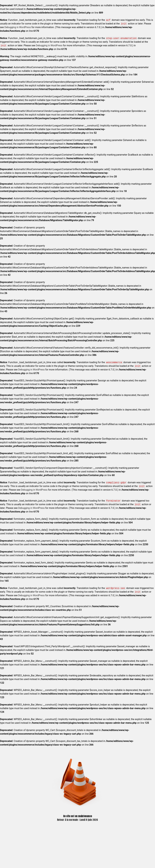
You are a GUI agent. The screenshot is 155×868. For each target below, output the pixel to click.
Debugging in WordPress (18, 27)
